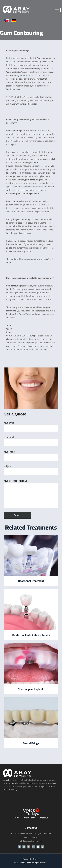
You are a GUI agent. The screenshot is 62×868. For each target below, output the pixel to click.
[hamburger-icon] (57, 10)
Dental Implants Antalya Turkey (31, 635)
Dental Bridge (31, 743)
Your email (31, 441)
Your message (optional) (31, 494)
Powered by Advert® (31, 859)
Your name (31, 427)
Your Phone (31, 456)
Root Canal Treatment (31, 581)
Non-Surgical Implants (31, 689)
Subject (31, 470)
